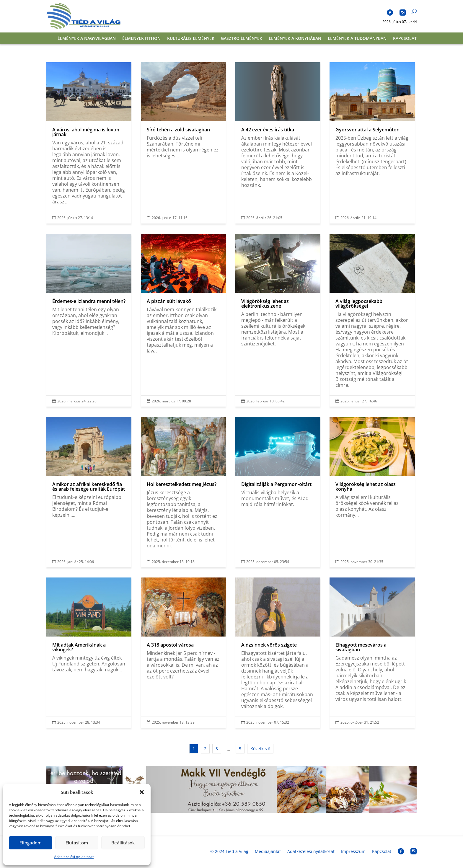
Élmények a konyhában (295, 39)
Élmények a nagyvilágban (87, 39)
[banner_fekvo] (231, 811)
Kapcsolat (405, 39)
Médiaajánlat (268, 851)
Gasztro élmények (242, 39)
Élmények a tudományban (357, 39)
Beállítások (123, 843)
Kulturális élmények (191, 39)
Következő (260, 749)
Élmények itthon (141, 39)
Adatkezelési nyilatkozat (74, 857)
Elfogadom (31, 843)
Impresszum (353, 851)
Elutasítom (77, 843)
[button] (142, 792)
